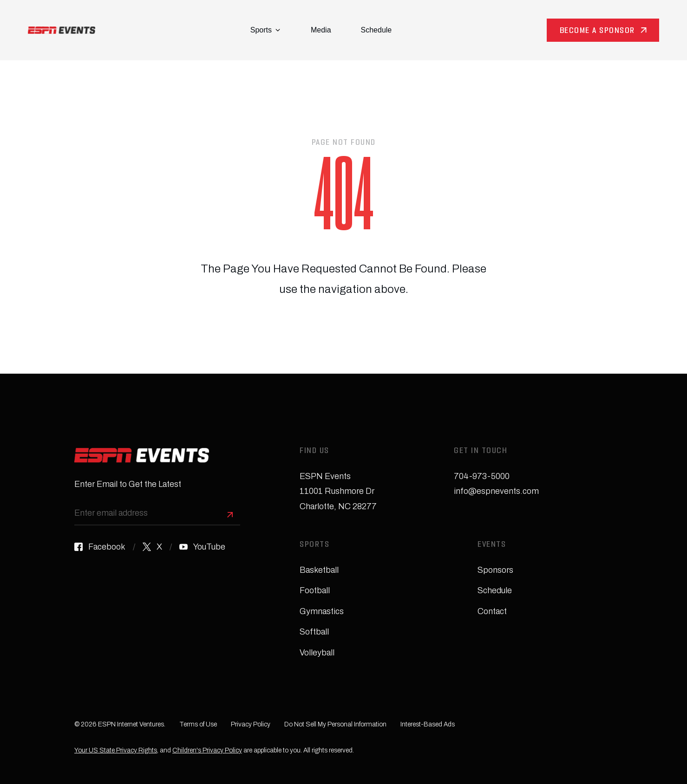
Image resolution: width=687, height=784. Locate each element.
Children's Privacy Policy (207, 750)
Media (321, 30)
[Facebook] (100, 547)
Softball (314, 632)
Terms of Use (198, 724)
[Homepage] (62, 30)
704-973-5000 (482, 476)
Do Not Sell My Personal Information (335, 724)
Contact (492, 611)
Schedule (376, 30)
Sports (265, 30)
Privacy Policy (251, 724)
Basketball (319, 570)
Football (315, 590)
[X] (152, 547)
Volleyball (317, 653)
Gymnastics (322, 611)
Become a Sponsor (597, 31)
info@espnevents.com (496, 491)
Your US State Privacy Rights (116, 750)
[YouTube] (202, 547)
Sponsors (495, 570)
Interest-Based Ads (428, 724)
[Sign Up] (230, 515)
